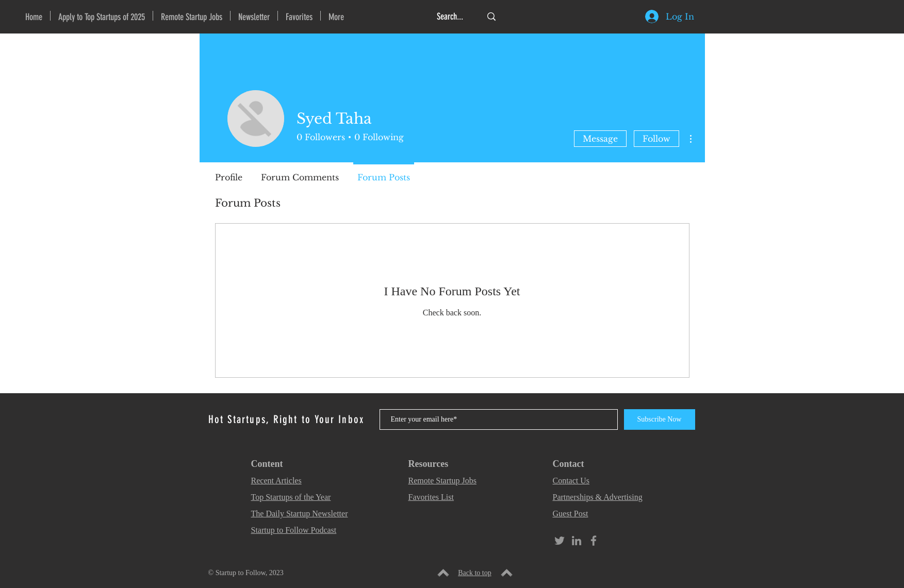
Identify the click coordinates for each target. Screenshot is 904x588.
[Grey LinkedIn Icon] (577, 541)
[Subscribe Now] (660, 419)
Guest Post (571, 514)
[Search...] (451, 17)
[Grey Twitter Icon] (560, 541)
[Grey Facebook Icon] (594, 541)
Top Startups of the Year (291, 497)
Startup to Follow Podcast (294, 530)
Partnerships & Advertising (598, 497)
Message (600, 139)
